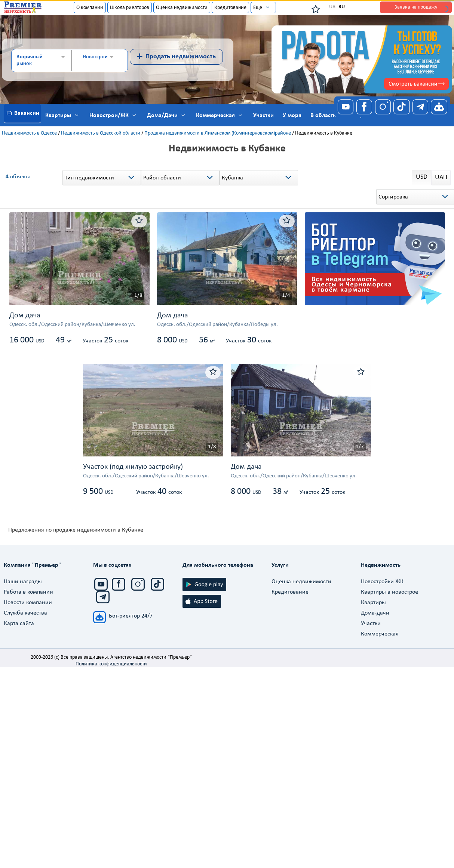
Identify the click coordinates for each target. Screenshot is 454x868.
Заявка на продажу (416, 7)
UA (332, 7)
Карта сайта (19, 624)
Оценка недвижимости (182, 8)
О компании (90, 8)
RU (342, 7)
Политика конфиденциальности (111, 664)
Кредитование (230, 8)
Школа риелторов (130, 8)
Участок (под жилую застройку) (133, 467)
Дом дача (25, 316)
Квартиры (373, 603)
